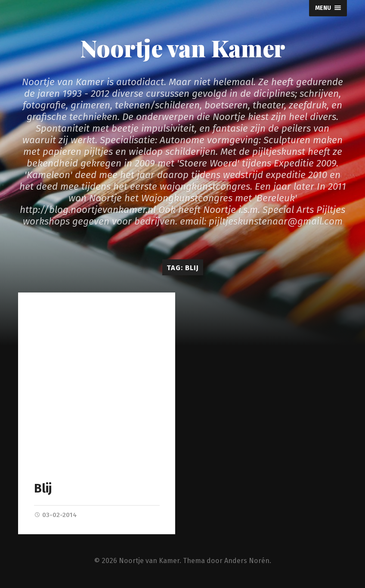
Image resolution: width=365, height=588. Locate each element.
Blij (43, 488)
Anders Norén (247, 561)
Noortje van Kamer (183, 48)
